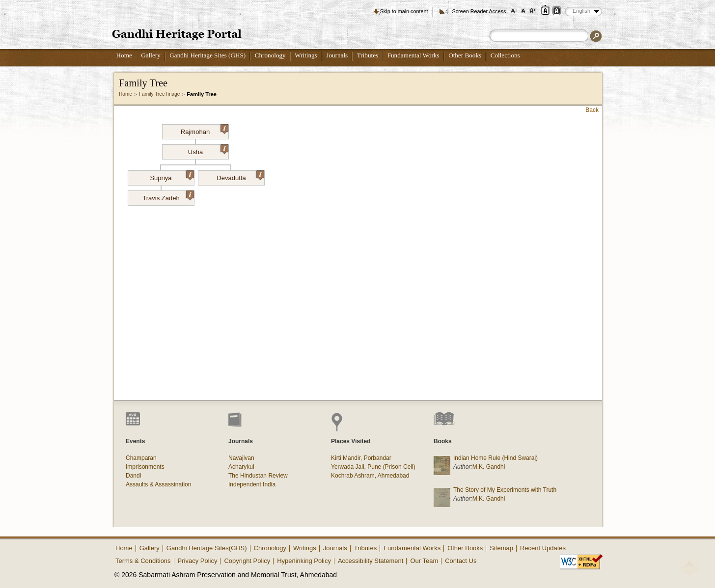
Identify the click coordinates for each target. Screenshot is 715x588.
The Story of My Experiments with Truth (505, 490)
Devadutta (240, 176)
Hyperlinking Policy (304, 561)
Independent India (252, 484)
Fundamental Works (413, 55)
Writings (306, 55)
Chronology (270, 55)
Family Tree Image (159, 94)
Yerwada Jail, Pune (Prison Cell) (373, 467)
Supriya (172, 176)
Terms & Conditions (143, 561)
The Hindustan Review (258, 476)
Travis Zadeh (168, 196)
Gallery (151, 55)
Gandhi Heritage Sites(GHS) (207, 548)
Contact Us (461, 561)
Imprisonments (145, 467)
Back (592, 110)
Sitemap (501, 548)
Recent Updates (543, 548)
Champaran (141, 458)
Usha (208, 150)
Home (124, 55)
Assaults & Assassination (158, 484)
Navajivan (241, 458)
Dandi (133, 476)
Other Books (465, 55)
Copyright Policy (247, 561)
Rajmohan (205, 130)
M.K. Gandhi (489, 467)
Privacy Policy (198, 561)
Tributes (368, 55)
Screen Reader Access (479, 11)
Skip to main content (404, 11)
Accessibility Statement (371, 561)
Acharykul (241, 467)
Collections (505, 55)
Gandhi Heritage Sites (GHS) (207, 55)
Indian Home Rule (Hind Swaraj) (495, 458)
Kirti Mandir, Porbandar (361, 458)
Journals (337, 55)
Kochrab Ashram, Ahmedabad (370, 476)
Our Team (424, 561)
